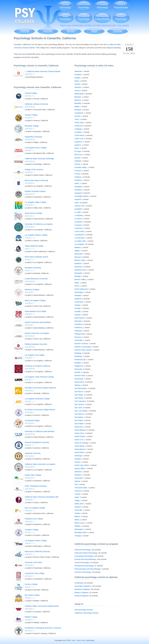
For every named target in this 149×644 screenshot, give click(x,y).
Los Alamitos (80, 238)
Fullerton (78, 177)
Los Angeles (79, 244)
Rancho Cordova (81, 343)
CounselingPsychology (102, 6)
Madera (78, 247)
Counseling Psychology (84, 556)
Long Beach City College (35, 573)
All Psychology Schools (84, 610)
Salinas (77, 385)
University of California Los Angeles (39, 224)
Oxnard (77, 315)
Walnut (77, 516)
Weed (77, 520)
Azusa (77, 90)
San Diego (79, 395)
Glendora (78, 190)
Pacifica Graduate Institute (35, 191)
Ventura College (31, 115)
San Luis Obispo (81, 411)
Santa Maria (79, 446)
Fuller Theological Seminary (36, 486)
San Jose (78, 408)
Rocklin (77, 372)
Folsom (77, 164)
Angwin (77, 78)
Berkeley (78, 103)
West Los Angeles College (35, 300)
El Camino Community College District (40, 410)
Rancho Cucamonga (83, 347)
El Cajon (78, 151)
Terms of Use (81, 640)
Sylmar (77, 481)
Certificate (25, 30)
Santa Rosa (79, 452)
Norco (77, 286)
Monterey (78, 267)
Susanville (79, 478)
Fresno (77, 174)
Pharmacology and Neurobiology (87, 569)
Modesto (78, 263)
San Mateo (79, 417)
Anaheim (78, 74)
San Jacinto (79, 404)
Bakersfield (79, 94)
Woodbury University (33, 268)
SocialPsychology (65, 18)
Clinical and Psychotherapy (85, 559)
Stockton (78, 475)
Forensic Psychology (83, 572)
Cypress (78, 145)
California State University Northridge (39, 159)
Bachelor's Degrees (82, 589)
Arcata (77, 84)
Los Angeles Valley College (36, 202)
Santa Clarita (80, 436)
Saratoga (78, 456)
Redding (78, 353)
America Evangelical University (37, 442)
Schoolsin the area (129, 49)
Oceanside (79, 302)
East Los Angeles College (35, 508)
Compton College (32, 530)
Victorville (78, 510)
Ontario (77, 305)
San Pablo (79, 420)
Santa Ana (79, 427)
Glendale (78, 187)
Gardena (78, 180)
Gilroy (77, 183)
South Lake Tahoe (82, 465)
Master (94, 30)
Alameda (78, 71)
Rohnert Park (80, 375)
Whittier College (31, 617)
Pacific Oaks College (33, 475)
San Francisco (80, 401)
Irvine (77, 203)
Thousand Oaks (81, 488)
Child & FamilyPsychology (84, 6)
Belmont (78, 100)
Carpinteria (79, 113)
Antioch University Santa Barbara (38, 322)
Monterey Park (80, 270)
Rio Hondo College (32, 595)
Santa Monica (80, 449)
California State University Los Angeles (40, 464)
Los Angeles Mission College (36, 235)
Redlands (78, 356)
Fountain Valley (81, 167)
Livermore (79, 228)
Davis (77, 148)
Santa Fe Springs (81, 443)
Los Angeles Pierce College (36, 148)
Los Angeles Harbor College (36, 541)
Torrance (78, 491)
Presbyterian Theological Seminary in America (43, 628)
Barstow (78, 97)
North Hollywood (81, 289)
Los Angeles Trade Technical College (39, 377)
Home (73, 640)
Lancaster (78, 222)
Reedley (78, 363)
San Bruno (79, 392)
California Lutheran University (36, 104)
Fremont (78, 171)
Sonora (77, 462)
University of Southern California (38, 366)
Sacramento (79, 382)
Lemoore (78, 225)
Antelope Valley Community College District (42, 606)
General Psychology (83, 550)
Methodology (90, 640)
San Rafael (79, 424)
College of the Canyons (34, 169)
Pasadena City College (34, 519)
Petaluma (78, 327)
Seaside (78, 459)
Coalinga (78, 129)
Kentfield (78, 209)
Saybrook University (33, 453)
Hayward (78, 193)
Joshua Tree (79, 206)
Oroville (78, 311)
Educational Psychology (84, 566)
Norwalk (78, 295)
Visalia (77, 513)
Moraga (78, 276)
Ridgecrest (79, 366)
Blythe (77, 106)
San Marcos (79, 414)
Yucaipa (78, 536)
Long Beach (79, 235)
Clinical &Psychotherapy (121, 6)
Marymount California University (37, 551)
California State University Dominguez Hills (42, 497)
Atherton (78, 87)
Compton (78, 132)
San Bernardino (81, 388)
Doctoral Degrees (81, 596)
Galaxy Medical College (34, 246)
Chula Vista (79, 122)
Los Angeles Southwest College (37, 399)
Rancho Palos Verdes (83, 350)
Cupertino (78, 142)
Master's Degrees (81, 592)
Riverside (78, 369)
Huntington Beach (82, 196)
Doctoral (117, 30)
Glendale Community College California (40, 388)
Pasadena (79, 324)
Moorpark (78, 273)
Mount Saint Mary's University (37, 180)
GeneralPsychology (65, 6)
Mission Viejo (80, 260)
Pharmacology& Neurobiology (102, 18)
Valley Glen (79, 504)
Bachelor (71, 30)
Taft (76, 484)
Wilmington (79, 529)
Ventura (78, 507)
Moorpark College (32, 126)
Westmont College (32, 289)
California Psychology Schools (87, 613)
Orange (78, 308)
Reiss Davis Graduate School (36, 257)
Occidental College (32, 420)
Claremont (79, 126)
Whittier (78, 526)
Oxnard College (31, 93)
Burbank (78, 110)
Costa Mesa (79, 135)
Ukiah (77, 497)
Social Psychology (82, 562)
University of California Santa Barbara (40, 431)
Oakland (78, 299)
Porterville (79, 340)
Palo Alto (78, 321)
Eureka (77, 158)
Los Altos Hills (80, 241)
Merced (78, 257)
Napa (77, 283)
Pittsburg (78, 331)
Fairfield (78, 161)
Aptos (77, 81)
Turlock (77, 494)
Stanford (78, 472)
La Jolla (78, 212)
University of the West (33, 562)
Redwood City (80, 359)
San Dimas (79, 398)
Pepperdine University (33, 137)
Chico (77, 119)
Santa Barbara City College (36, 311)
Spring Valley (80, 468)
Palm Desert (79, 318)
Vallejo (77, 500)
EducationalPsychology (84, 18)
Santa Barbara (80, 430)
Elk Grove (78, 155)
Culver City (79, 138)
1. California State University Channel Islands (43, 71)
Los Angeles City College (35, 355)
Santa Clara (79, 433)
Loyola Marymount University (36, 279)
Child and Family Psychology (86, 553)
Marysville (79, 254)
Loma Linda (79, 231)
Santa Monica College (33, 213)
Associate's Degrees (83, 586)
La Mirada (79, 215)
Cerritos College (31, 584)
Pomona (78, 337)
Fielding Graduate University (36, 344)
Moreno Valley (80, 279)
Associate (48, 30)
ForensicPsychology (121, 18)
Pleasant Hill (79, 334)
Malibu (77, 251)
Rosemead (79, 379)
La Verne (78, 219)
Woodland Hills (80, 532)
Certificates (79, 583)
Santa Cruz (79, 440)
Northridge (79, 292)
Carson (77, 116)
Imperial (78, 199)
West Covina (80, 523)
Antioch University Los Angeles (37, 333)
